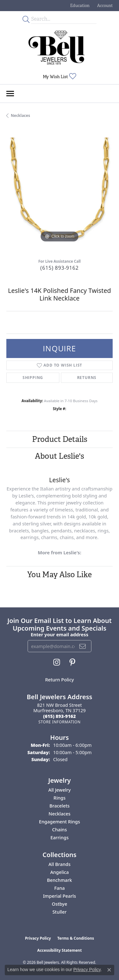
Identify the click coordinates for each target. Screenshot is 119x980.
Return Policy (60, 680)
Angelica (60, 872)
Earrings (60, 838)
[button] (79, 6)
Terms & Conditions (76, 938)
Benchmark (60, 880)
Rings (60, 798)
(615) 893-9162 (59, 268)
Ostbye (59, 904)
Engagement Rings (60, 822)
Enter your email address (60, 634)
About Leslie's (60, 456)
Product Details (60, 439)
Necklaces (20, 115)
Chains (59, 830)
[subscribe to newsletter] (83, 646)
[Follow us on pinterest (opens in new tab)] (72, 662)
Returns (87, 378)
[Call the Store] (60, 716)
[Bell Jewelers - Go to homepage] (56, 48)
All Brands (60, 864)
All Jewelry (60, 790)
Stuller (60, 912)
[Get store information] (60, 722)
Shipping (33, 378)
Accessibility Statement (59, 950)
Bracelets (60, 806)
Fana (60, 888)
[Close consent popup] (109, 970)
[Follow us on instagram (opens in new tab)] (57, 662)
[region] (60, 191)
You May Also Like (60, 574)
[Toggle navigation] (10, 94)
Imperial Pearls (60, 896)
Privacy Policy (38, 938)
